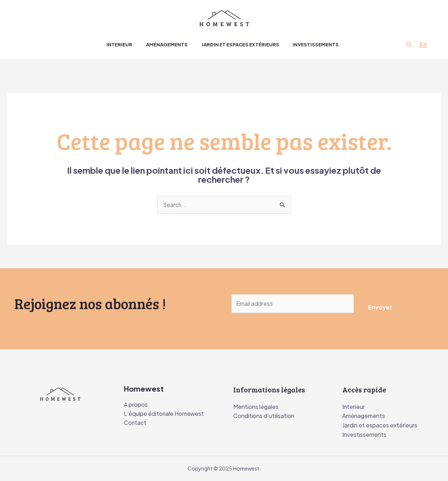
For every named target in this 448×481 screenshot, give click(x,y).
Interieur (353, 407)
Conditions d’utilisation (264, 416)
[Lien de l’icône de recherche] (409, 45)
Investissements (364, 434)
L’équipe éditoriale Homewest (164, 415)
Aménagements (364, 416)
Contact (135, 424)
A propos (136, 405)
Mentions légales (256, 407)
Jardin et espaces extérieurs (380, 425)
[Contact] (423, 45)
